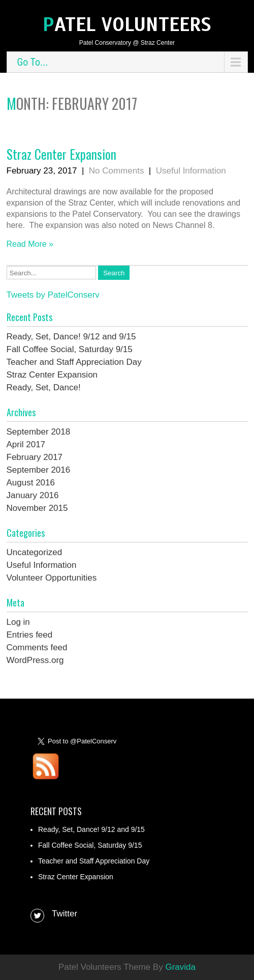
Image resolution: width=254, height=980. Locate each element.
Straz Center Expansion (61, 154)
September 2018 (39, 432)
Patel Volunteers (127, 25)
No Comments (117, 171)
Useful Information (191, 171)
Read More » (30, 244)
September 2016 (39, 470)
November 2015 (37, 508)
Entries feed (30, 635)
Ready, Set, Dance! (44, 387)
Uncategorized (35, 552)
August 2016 (31, 483)
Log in (18, 622)
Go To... (33, 62)
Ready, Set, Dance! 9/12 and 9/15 (71, 337)
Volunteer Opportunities (52, 578)
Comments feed (37, 647)
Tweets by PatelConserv (53, 295)
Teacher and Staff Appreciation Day (74, 362)
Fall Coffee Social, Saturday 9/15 (70, 349)
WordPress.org (35, 660)
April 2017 (26, 444)
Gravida (180, 967)
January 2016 (33, 495)
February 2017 (35, 457)
